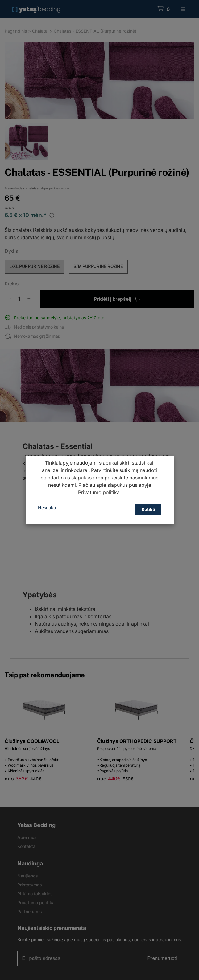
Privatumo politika (99, 492)
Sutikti (148, 509)
